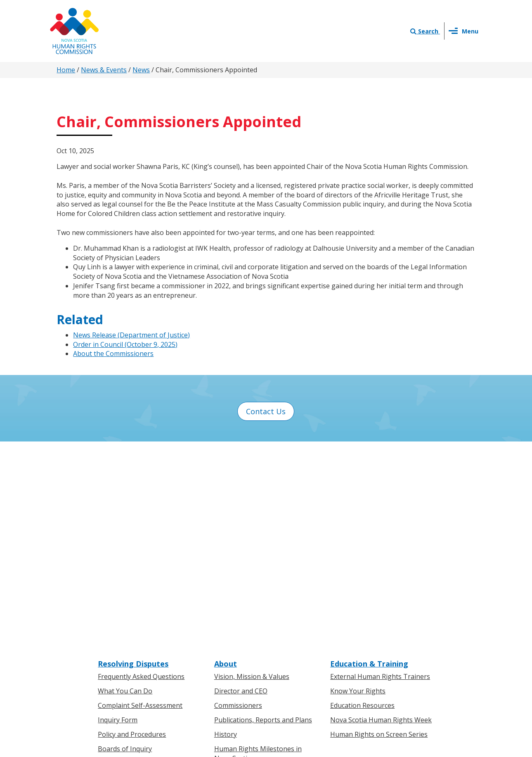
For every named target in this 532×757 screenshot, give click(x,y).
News (141, 70)
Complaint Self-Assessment (140, 504)
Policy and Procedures (132, 532)
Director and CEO (241, 489)
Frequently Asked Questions (141, 475)
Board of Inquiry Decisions (139, 561)
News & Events (104, 70)
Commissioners (238, 504)
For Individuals (120, 614)
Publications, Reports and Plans (263, 518)
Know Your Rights (358, 489)
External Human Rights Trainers (380, 475)
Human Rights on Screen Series (379, 532)
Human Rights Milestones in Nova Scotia (258, 552)
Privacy (305, 669)
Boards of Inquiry (125, 547)
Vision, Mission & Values (252, 475)
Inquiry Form (118, 518)
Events (225, 643)
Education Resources (362, 504)
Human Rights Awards (248, 571)
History (226, 532)
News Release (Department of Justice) (131, 335)
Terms (333, 669)
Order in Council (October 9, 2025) (125, 344)
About (226, 462)
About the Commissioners (113, 354)
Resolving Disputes (133, 462)
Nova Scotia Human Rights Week (381, 518)
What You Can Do (125, 489)
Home (66, 70)
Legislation (115, 643)
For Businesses (121, 629)
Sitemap (363, 669)
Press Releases (237, 614)
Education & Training (369, 462)
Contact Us (266, 411)
